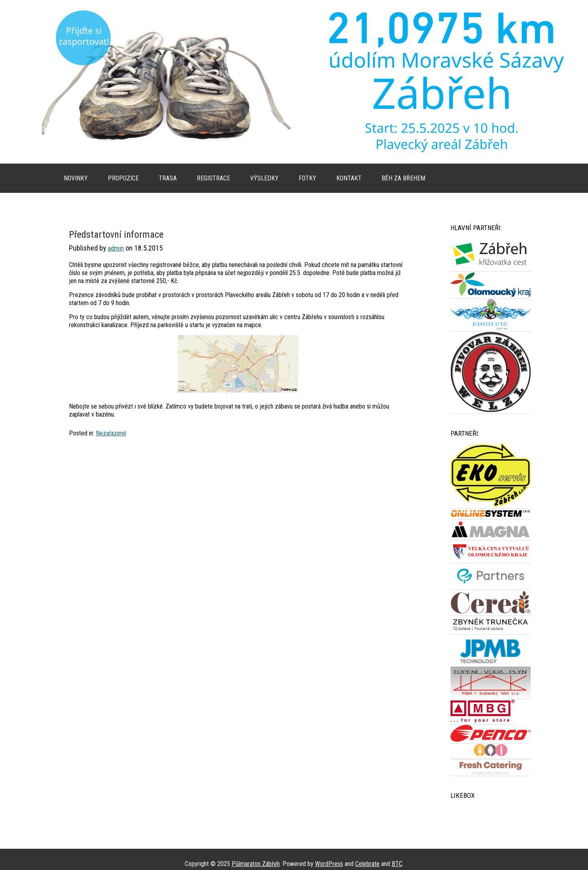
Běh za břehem (403, 178)
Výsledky (264, 178)
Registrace (213, 178)
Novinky (76, 178)
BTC (397, 864)
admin (116, 248)
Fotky (307, 178)
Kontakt (349, 178)
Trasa (168, 178)
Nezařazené (111, 433)
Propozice (123, 178)
